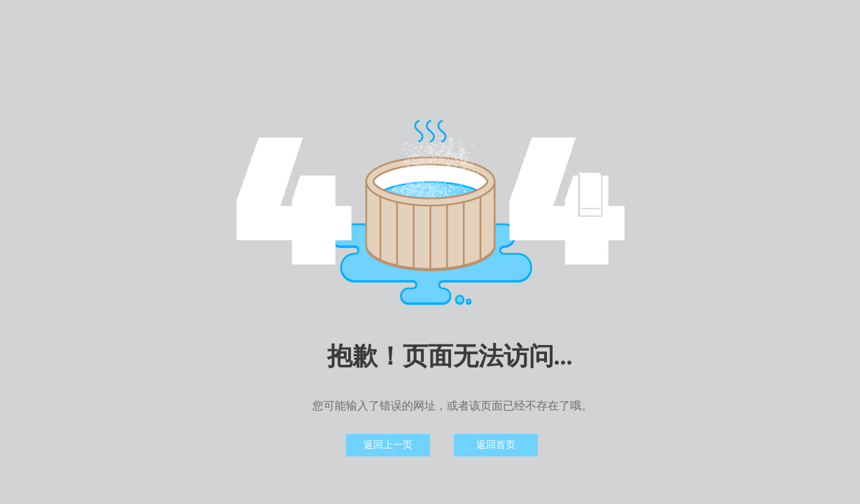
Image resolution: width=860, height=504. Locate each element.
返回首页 (496, 445)
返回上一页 (388, 445)
